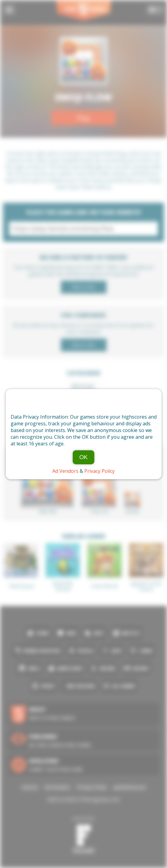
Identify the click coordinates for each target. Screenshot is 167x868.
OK (84, 457)
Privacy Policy (99, 471)
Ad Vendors (65, 471)
